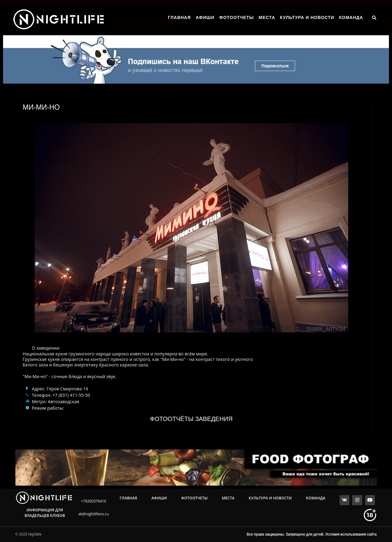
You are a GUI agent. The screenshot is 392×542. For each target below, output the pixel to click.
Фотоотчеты (237, 17)
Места (267, 17)
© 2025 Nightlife (28, 534)
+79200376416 (93, 501)
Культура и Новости (307, 17)
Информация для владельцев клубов (45, 513)
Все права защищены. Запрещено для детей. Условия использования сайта (312, 534)
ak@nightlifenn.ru (94, 514)
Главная (179, 17)
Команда (351, 17)
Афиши (205, 17)
